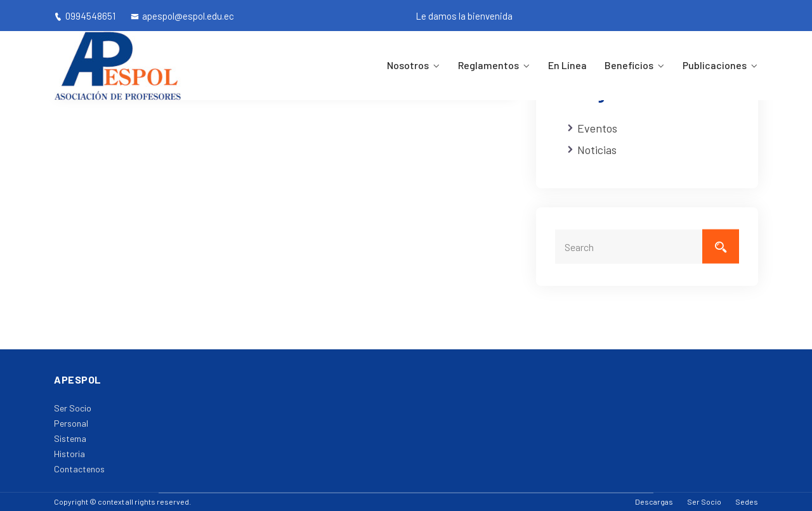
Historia (69, 454)
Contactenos (79, 469)
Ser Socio (73, 408)
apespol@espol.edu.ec (182, 16)
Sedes (747, 501)
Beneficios (629, 65)
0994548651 (85, 16)
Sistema (70, 438)
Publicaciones (715, 65)
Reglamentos (488, 65)
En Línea (567, 65)
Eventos (597, 128)
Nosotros (408, 65)
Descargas (654, 501)
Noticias (597, 150)
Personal (71, 423)
